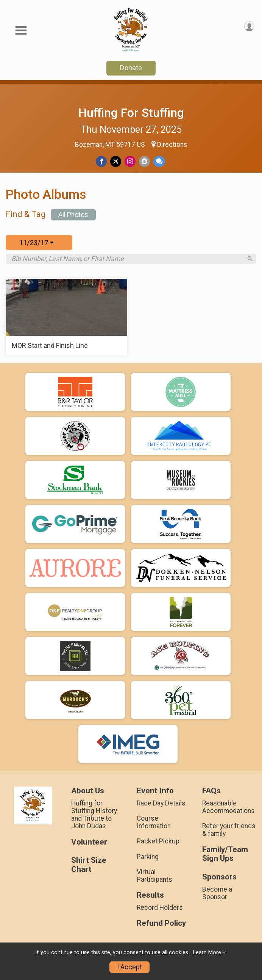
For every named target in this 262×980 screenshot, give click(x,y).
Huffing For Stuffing (131, 113)
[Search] (249, 260)
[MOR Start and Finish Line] (66, 321)
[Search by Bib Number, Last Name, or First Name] (127, 260)
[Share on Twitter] (116, 161)
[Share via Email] (144, 161)
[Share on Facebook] (101, 161)
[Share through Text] (159, 161)
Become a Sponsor (217, 897)
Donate (131, 68)
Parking (148, 860)
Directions (172, 145)
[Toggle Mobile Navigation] (21, 31)
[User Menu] (249, 26)
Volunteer (89, 845)
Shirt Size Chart (89, 868)
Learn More (207, 952)
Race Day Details (161, 807)
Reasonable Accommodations (228, 810)
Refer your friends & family (229, 833)
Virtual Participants (154, 879)
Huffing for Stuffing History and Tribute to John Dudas (94, 818)
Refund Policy (161, 927)
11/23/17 (36, 243)
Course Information (154, 826)
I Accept (129, 967)
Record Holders (160, 911)
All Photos (73, 215)
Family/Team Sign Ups (225, 857)
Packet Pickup (158, 845)
